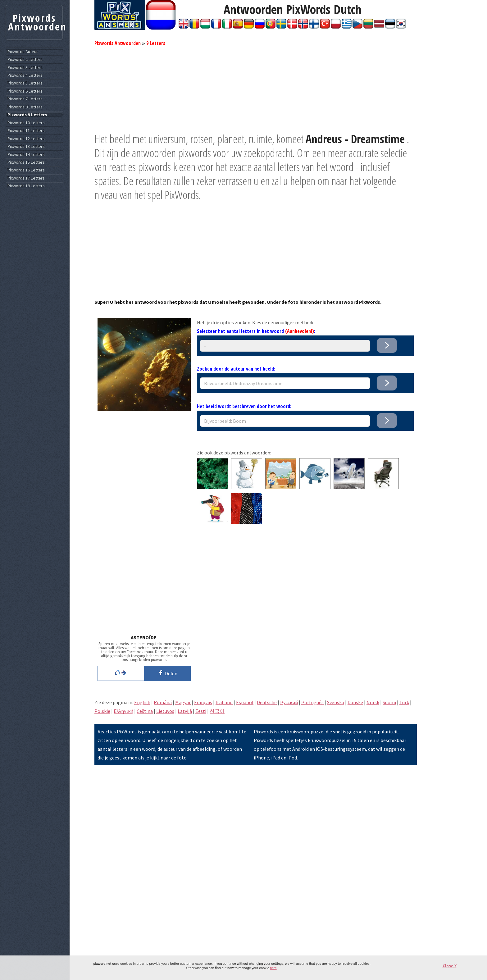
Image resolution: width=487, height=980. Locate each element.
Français (203, 702)
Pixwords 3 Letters (25, 68)
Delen (167, 673)
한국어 (217, 711)
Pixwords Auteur (23, 52)
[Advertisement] (256, 89)
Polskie (102, 711)
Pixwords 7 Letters (25, 99)
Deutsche (267, 702)
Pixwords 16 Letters (26, 170)
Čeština (145, 711)
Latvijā (185, 711)
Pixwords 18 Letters (26, 186)
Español (245, 702)
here (273, 968)
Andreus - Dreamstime (355, 139)
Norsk (373, 702)
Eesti (201, 711)
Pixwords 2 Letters (25, 59)
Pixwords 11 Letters (26, 131)
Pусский (289, 702)
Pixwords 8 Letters (25, 107)
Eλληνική (123, 711)
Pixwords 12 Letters (26, 139)
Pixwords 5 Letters (25, 83)
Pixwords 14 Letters (26, 155)
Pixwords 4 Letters (25, 75)
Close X (450, 966)
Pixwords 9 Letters (27, 115)
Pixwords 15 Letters (26, 162)
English (142, 702)
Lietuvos (165, 711)
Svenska (336, 702)
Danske (355, 702)
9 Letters (156, 43)
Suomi (389, 702)
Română (163, 702)
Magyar (183, 702)
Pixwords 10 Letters (26, 123)
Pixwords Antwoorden (118, 43)
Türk (404, 702)
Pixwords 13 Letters (26, 146)
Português (312, 702)
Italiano (224, 702)
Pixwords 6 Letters (25, 91)
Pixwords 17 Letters (26, 178)
